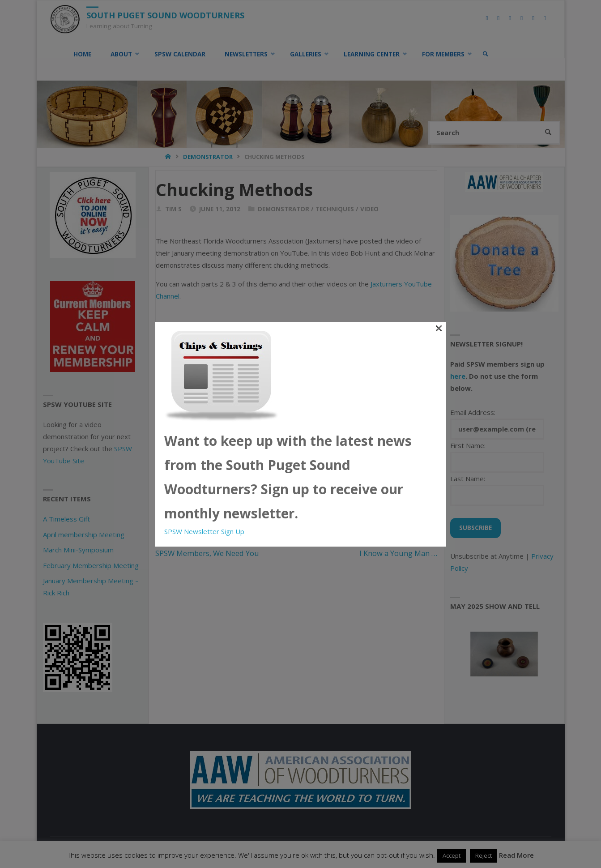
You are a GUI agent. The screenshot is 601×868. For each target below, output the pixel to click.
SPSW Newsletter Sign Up (204, 531)
